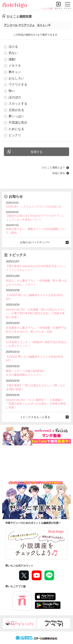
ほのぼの (12, 97)
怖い (9, 91)
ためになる (14, 129)
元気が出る (14, 110)
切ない (11, 53)
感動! (10, 59)
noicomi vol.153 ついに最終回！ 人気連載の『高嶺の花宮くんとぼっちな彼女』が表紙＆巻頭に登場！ (36, 404)
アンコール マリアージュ (19, 25)
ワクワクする (16, 85)
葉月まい (42, 25)
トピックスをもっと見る (35, 417)
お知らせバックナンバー (35, 242)
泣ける (11, 47)
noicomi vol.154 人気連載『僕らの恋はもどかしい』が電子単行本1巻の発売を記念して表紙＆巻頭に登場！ (36, 313)
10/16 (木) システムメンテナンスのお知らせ (34, 206)
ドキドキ (12, 66)
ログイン (58, 8)
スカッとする (16, 104)
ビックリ (12, 135)
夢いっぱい (14, 116)
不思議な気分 (16, 123)
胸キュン (12, 72)
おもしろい (14, 78)
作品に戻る (59, 173)
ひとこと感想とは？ (54, 167)
